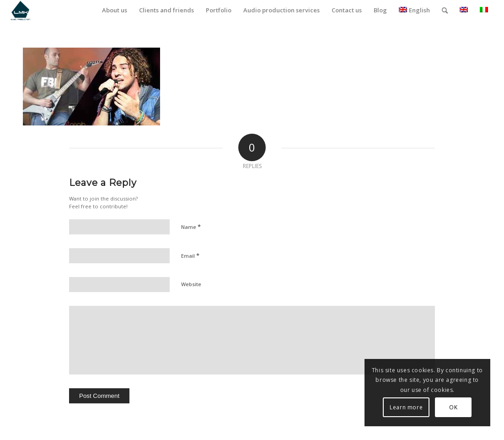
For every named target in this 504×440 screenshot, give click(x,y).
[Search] (445, 10)
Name (191, 227)
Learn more (406, 407)
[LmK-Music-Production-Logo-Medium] (20, 10)
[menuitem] (115, 10)
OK (453, 407)
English (414, 10)
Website (191, 284)
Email (190, 255)
